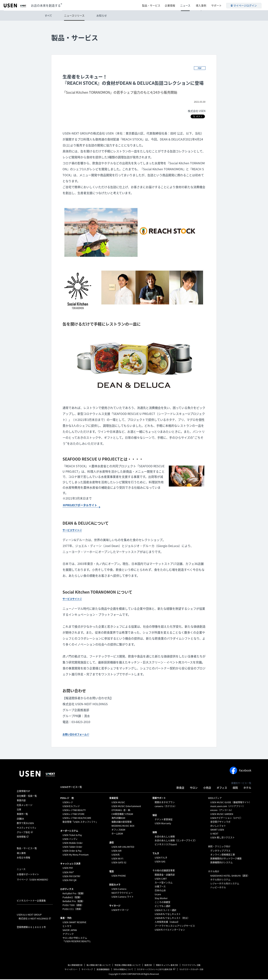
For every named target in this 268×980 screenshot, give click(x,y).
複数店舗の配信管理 (122, 823)
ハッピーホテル (218, 888)
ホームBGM (117, 834)
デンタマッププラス (220, 851)
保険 (155, 833)
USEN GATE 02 (119, 863)
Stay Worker (161, 899)
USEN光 (116, 855)
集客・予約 (66, 919)
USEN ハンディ (70, 840)
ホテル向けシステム (220, 880)
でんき (156, 854)
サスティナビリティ (27, 829)
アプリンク (68, 935)
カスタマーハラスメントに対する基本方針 (155, 970)
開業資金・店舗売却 (165, 875)
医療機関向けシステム (221, 863)
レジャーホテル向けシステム (225, 884)
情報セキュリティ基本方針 (167, 966)
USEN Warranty (163, 824)
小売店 (207, 788)
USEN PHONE (119, 876)
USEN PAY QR (70, 881)
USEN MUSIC (118, 803)
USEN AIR (117, 851)
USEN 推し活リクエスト (222, 838)
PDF (200, 68)
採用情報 (21, 838)
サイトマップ (87, 970)
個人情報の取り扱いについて (99, 966)
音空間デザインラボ (220, 823)
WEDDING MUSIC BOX (123, 826)
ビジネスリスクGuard (166, 845)
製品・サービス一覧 (27, 849)
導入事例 (202, 5)
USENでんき (161, 858)
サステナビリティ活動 (191, 966)
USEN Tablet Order (72, 848)
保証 (155, 816)
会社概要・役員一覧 (27, 797)
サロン (194, 788)
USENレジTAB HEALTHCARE (77, 819)
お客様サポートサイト (28, 875)
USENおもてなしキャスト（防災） (172, 919)
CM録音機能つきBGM (122, 815)
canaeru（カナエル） (166, 807)
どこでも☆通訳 (162, 907)
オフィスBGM (118, 830)
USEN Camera (119, 890)
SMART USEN (217, 830)
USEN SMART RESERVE (74, 923)
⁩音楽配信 (114, 799)
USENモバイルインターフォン (170, 930)
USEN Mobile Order (73, 844)
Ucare (158, 895)
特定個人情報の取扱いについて (128, 966)
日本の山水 (160, 891)
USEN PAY (68, 869)
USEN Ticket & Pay (72, 836)
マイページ (33, 880)
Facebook (240, 771)
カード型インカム (164, 883)
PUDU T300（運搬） (73, 906)
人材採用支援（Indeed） (167, 923)
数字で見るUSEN (25, 824)
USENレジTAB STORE (74, 815)
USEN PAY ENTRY (71, 877)
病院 (235, 788)
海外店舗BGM (118, 819)
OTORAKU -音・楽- (121, 811)
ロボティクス (67, 890)
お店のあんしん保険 (165, 837)
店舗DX (20, 819)
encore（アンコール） (222, 811)
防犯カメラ (115, 885)
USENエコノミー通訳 (165, 911)
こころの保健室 (162, 903)
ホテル (247, 788)
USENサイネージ (120, 911)
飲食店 (180, 788)
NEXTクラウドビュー (122, 894)
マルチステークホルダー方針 (191, 970)
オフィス (222, 788)
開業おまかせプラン (165, 803)
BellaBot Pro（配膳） (74, 902)
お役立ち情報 (23, 858)
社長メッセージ (25, 806)
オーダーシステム (69, 832)
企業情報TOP (23, 792)
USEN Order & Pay (72, 851)
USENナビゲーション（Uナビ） (226, 819)
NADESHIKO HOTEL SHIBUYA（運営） (230, 876)
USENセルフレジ (71, 807)
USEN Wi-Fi (117, 859)
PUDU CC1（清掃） (73, 910)
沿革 (19, 810)
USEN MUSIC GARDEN (222, 815)
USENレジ (68, 803)
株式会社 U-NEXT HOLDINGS (33, 919)
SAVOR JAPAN (70, 931)
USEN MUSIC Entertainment (126, 807)
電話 (111, 872)
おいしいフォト (218, 826)
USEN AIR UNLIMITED (123, 848)
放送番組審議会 (103, 970)
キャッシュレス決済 (70, 864)
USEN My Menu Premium (76, 855)
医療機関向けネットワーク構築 (226, 859)
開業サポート (159, 799)
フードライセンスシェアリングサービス (175, 927)
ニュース (187, 5)
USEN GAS (160, 862)
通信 (111, 843)
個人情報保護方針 (75, 966)
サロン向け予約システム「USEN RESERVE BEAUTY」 (77, 940)
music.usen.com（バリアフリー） (228, 807)
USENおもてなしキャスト (168, 915)
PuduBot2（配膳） (72, 898)
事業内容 (21, 801)
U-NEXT (214, 834)
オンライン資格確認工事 (223, 855)
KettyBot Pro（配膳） (74, 894)
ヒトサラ (67, 927)
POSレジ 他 (67, 799)
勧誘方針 (148, 966)
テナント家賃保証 (164, 820)
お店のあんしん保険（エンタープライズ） (176, 841)
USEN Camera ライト (123, 897)
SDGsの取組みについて (123, 970)
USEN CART (161, 879)
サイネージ (115, 906)
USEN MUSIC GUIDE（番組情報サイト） (231, 803)
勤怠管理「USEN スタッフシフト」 (80, 823)
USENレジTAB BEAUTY (74, 811)
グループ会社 (23, 833)
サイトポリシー (71, 970)
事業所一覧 (22, 815)
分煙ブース (160, 887)
